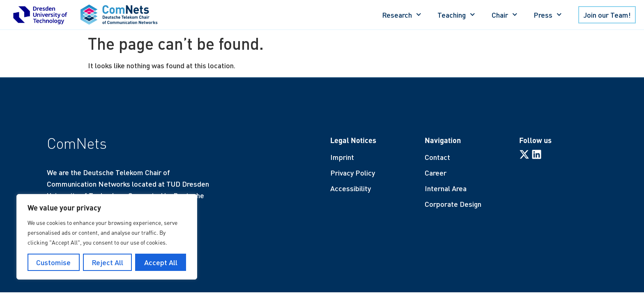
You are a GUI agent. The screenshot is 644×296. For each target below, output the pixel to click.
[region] (107, 237)
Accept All (161, 262)
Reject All (107, 262)
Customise (53, 262)
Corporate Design (453, 204)
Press (548, 15)
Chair (505, 15)
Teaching (456, 15)
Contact (437, 157)
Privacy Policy (353, 173)
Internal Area (446, 188)
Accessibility (351, 188)
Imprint (342, 157)
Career (436, 173)
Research (402, 15)
